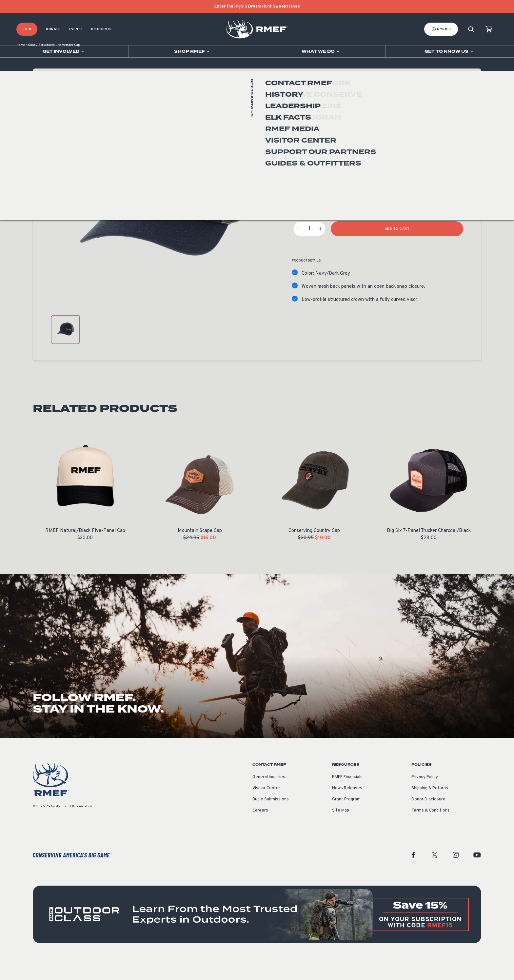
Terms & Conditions (431, 831)
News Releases (347, 809)
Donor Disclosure (428, 820)
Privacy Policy (425, 797)
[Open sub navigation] (64, 51)
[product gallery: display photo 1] (65, 350)
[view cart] (489, 29)
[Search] (471, 29)
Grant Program (346, 820)
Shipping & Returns (430, 809)
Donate (53, 29)
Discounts (101, 29)
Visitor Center (266, 809)
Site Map (341, 831)
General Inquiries (269, 797)
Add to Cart (397, 249)
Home (21, 65)
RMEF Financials (347, 797)
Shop (32, 65)
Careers (260, 831)
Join (27, 29)
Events (76, 29)
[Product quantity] (309, 249)
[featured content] (257, 935)
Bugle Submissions (271, 820)
